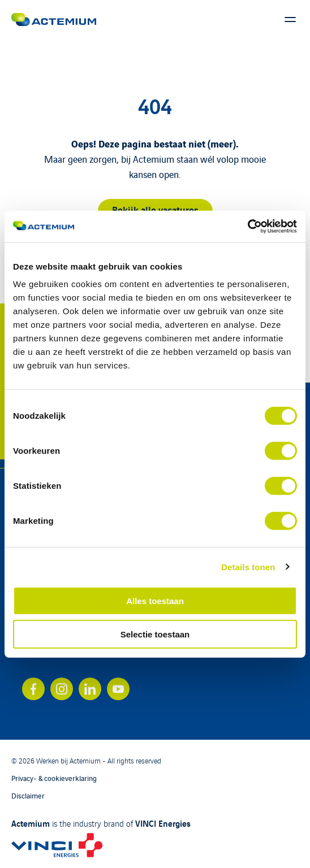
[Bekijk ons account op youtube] (118, 689)
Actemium (31, 823)
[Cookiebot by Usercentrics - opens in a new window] (247, 227)
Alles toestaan (155, 601)
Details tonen (248, 567)
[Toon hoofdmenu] (290, 20)
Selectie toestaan (155, 634)
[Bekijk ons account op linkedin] (90, 689)
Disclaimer (28, 795)
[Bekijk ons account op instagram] (62, 689)
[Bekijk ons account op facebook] (33, 689)
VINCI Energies (163, 823)
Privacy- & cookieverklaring (54, 778)
